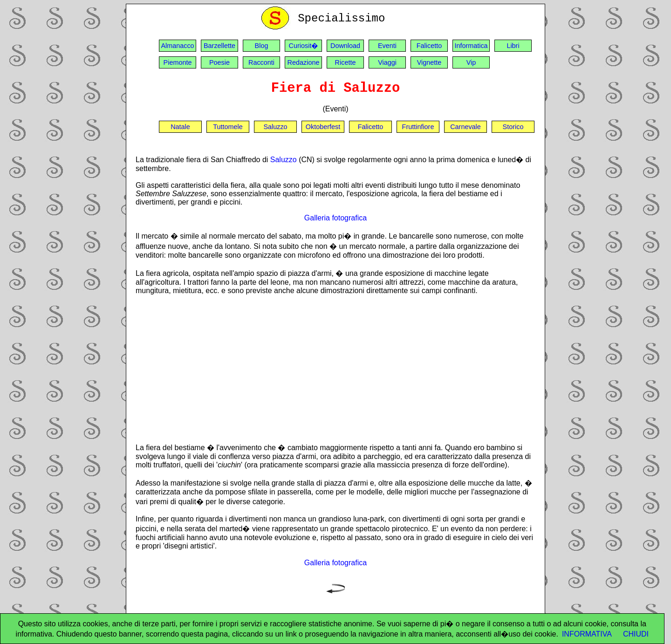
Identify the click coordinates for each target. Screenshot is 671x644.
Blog (262, 46)
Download (345, 46)
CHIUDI (636, 634)
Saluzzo (275, 127)
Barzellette (219, 46)
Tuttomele (228, 127)
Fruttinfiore (418, 127)
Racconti (261, 62)
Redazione (304, 62)
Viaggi (387, 62)
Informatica (471, 46)
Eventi (387, 46)
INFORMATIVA (587, 634)
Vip (471, 62)
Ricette (346, 62)
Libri (513, 46)
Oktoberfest (323, 127)
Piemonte (178, 62)
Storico (513, 127)
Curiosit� (304, 46)
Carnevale (466, 127)
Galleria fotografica (335, 218)
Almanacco (177, 46)
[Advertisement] (335, 369)
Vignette (429, 62)
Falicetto (429, 46)
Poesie (219, 62)
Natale (180, 127)
